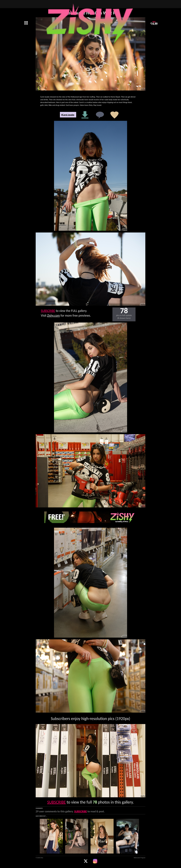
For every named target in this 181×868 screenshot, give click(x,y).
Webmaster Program (140, 858)
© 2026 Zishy (39, 858)
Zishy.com (54, 316)
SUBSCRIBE (48, 311)
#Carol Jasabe (68, 115)
